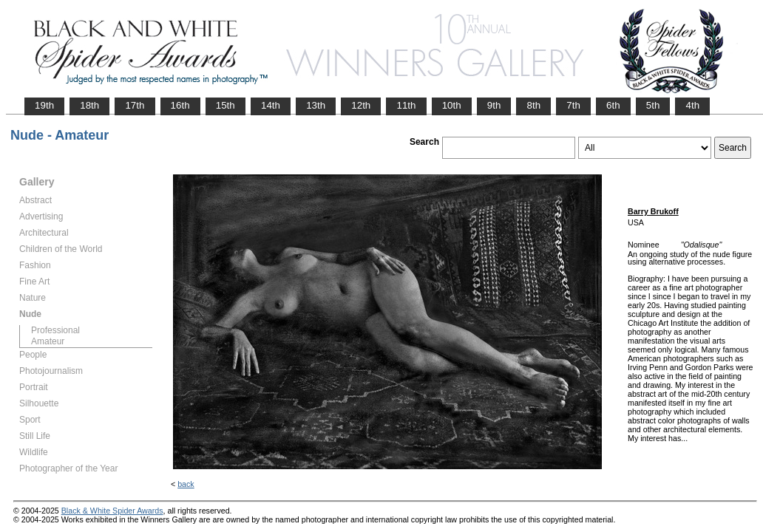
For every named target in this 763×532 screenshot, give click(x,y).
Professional (55, 330)
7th (573, 105)
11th (406, 105)
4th (692, 105)
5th (653, 105)
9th (494, 105)
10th (452, 105)
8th (533, 105)
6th (613, 105)
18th (89, 105)
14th (271, 105)
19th (44, 105)
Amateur (48, 341)
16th (180, 105)
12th (361, 105)
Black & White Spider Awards (112, 511)
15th (225, 105)
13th (316, 105)
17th (135, 105)
